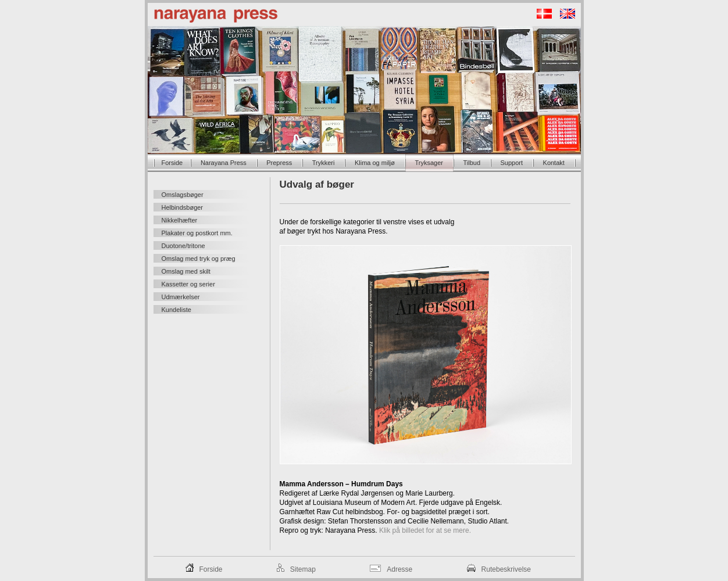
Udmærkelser (181, 297)
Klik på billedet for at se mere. (425, 530)
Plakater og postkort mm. (197, 233)
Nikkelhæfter (180, 220)
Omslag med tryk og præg (199, 259)
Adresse (399, 569)
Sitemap (303, 569)
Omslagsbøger (183, 195)
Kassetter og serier (188, 284)
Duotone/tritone (183, 246)
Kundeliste (176, 310)
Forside (211, 569)
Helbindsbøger (183, 207)
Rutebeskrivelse (506, 569)
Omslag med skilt (186, 271)
